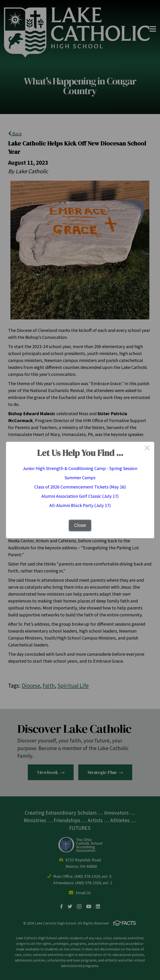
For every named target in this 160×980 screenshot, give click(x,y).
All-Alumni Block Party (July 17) (80, 505)
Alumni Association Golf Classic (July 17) (80, 496)
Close (80, 525)
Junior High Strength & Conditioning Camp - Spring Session (80, 468)
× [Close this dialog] (147, 449)
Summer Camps (80, 478)
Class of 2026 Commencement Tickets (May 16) (80, 487)
